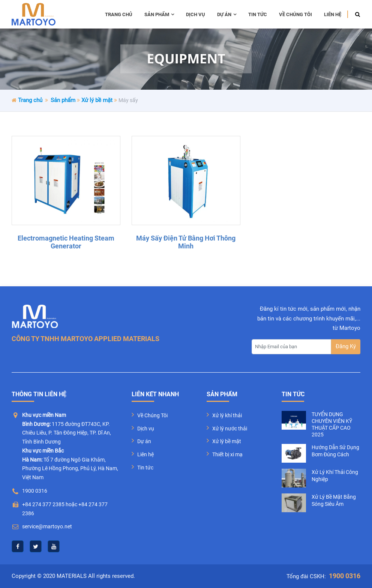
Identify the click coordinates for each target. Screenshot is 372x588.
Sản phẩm (159, 14)
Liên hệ (333, 14)
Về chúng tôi (295, 14)
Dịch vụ (196, 14)
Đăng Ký (346, 346)
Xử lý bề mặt (97, 100)
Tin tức (258, 14)
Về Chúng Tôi (152, 415)
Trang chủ (119, 14)
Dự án (227, 14)
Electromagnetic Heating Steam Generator (66, 242)
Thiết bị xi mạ (227, 454)
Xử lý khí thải (227, 415)
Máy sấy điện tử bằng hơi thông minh (186, 242)
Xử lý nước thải (230, 429)
